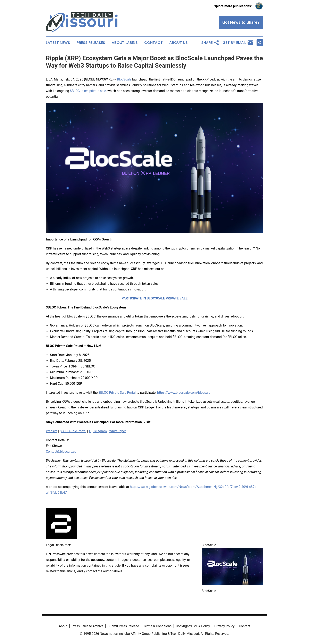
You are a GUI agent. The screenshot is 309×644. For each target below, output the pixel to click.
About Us (178, 43)
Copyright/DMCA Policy (193, 626)
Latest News (58, 43)
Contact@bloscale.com (63, 452)
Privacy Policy (224, 626)
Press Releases (91, 43)
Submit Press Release (123, 626)
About (63, 626)
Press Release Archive (87, 626)
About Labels (125, 43)
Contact (153, 43)
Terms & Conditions (157, 626)
